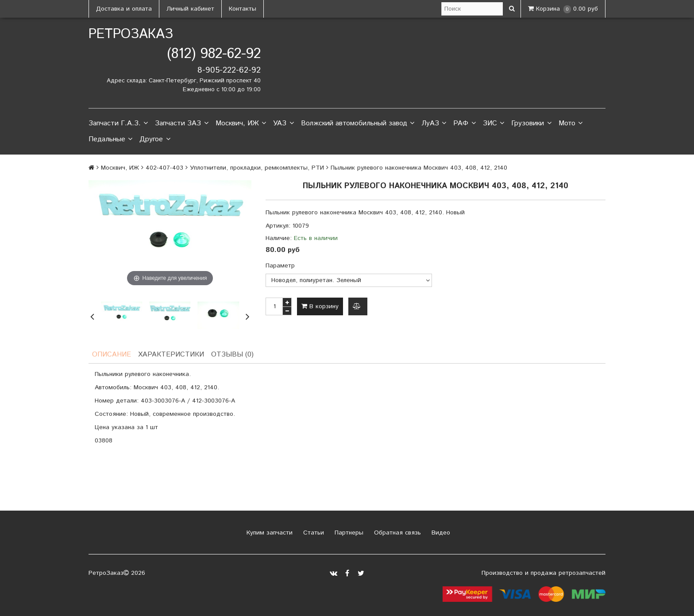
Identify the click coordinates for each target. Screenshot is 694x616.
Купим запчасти (268, 533)
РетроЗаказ (131, 34)
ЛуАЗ (434, 124)
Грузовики (531, 124)
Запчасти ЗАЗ (181, 124)
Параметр (280, 266)
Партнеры (348, 533)
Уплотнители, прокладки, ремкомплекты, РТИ (257, 168)
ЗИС (494, 124)
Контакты (243, 9)
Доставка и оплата (124, 9)
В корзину (320, 306)
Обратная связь (396, 533)
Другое (155, 139)
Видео (440, 533)
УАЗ (283, 124)
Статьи (312, 533)
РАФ (464, 124)
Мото (571, 124)
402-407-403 (164, 168)
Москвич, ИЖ (241, 124)
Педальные (110, 139)
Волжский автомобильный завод (358, 124)
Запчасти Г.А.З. (118, 124)
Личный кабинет (190, 9)
